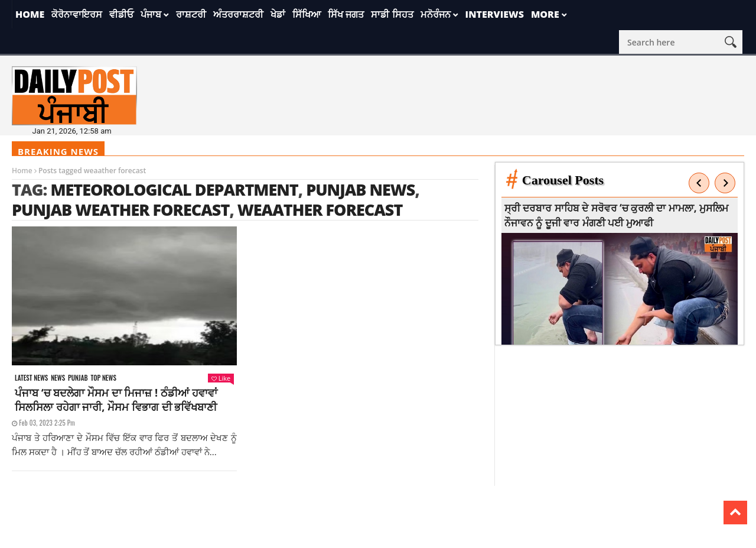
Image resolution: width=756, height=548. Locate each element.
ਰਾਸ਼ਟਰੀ (191, 14)
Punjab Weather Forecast (120, 210)
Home (30, 14)
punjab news (360, 189)
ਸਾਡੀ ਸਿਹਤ (392, 14)
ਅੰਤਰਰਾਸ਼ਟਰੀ (238, 14)
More (545, 14)
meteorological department (174, 189)
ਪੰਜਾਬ (151, 14)
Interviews (495, 14)
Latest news (31, 378)
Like (221, 378)
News (58, 378)
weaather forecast (320, 210)
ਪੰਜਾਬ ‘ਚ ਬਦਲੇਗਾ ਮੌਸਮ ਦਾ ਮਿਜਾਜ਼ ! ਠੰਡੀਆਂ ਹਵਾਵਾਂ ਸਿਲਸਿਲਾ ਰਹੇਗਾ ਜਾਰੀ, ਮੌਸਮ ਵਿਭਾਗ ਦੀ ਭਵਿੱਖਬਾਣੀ (116, 400)
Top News (104, 378)
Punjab (78, 378)
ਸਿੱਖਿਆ (307, 14)
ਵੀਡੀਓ (121, 14)
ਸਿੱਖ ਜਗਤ (346, 14)
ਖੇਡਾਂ (278, 14)
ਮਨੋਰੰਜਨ (436, 14)
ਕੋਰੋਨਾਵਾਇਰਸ (77, 14)
